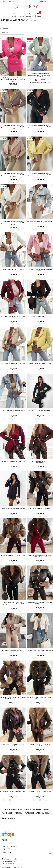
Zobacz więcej (9, 818)
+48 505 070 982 (8, 1)
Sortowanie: (5, 29)
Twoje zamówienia (9, 859)
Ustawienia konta (9, 861)
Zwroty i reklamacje (10, 846)
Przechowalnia (8, 864)
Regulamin (6, 849)
